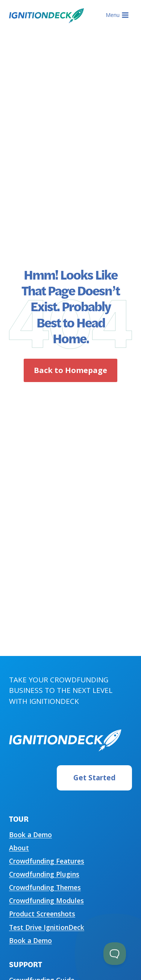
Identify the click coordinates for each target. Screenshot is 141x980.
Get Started (94, 778)
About (19, 848)
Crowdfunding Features (47, 861)
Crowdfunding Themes (45, 887)
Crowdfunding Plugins (44, 874)
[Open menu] (117, 15)
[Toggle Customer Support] (115, 954)
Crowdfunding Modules (46, 900)
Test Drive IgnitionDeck (47, 927)
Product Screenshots (42, 914)
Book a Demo (30, 835)
